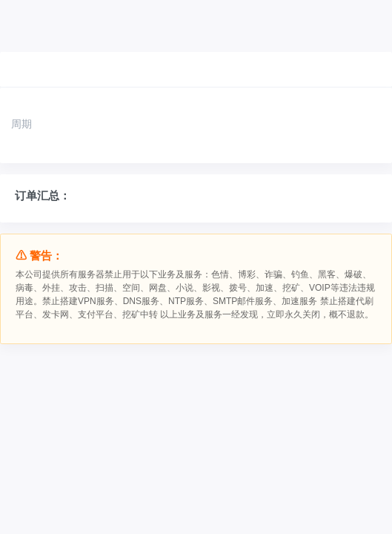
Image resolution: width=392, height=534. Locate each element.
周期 (21, 124)
